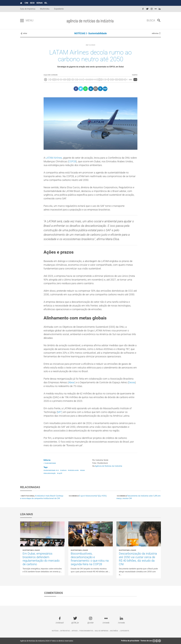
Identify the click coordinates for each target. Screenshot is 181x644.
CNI (26, 3)
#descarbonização (50, 473)
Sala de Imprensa (28, 9)
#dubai (82, 470)
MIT (60, 412)
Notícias (55, 631)
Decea (132, 382)
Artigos (75, 631)
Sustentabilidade (98, 33)
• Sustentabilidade (50, 463)
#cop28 (60, 473)
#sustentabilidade (50, 470)
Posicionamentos (86, 631)
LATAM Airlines (54, 158)
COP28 (72, 161)
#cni (57, 470)
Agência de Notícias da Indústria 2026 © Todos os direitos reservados (47, 641)
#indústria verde (73, 470)
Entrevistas (65, 631)
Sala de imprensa (102, 631)
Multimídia (45, 9)
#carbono (63, 470)
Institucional (28, 496)
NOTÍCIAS (80, 33)
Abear (72, 382)
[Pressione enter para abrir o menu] (22, 21)
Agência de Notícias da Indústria (109, 466)
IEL (46, 3)
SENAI (39, 3)
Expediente (59, 9)
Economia (74, 496)
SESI (32, 3)
